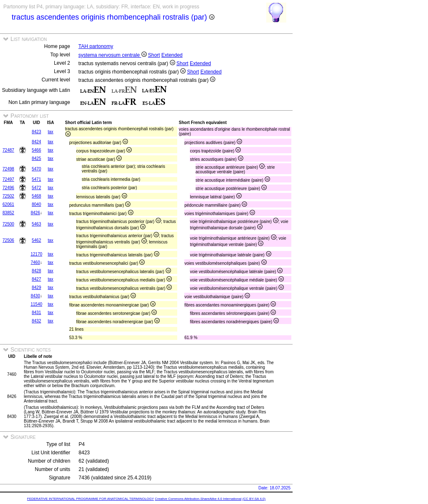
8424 (36, 142)
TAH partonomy (96, 46)
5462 (36, 240)
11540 (36, 304)
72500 (8, 224)
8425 (36, 158)
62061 (8, 204)
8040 (36, 204)
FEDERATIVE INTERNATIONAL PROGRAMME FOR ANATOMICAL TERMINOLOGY (90, 499)
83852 (8, 213)
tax (50, 132)
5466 (36, 150)
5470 (36, 169)
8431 (36, 313)
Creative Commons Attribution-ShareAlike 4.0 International (198, 499)
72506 (8, 240)
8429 (36, 287)
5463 (36, 224)
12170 (36, 254)
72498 (8, 169)
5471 (36, 179)
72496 (8, 188)
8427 (36, 279)
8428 (36, 271)
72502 (8, 196)
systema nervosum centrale (113, 55)
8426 (35, 213)
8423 (36, 132)
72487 (8, 150)
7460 (35, 262)
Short (154, 55)
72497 (8, 179)
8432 (36, 321)
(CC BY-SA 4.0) (254, 499)
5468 (36, 196)
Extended (172, 55)
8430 (35, 296)
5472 (36, 188)
